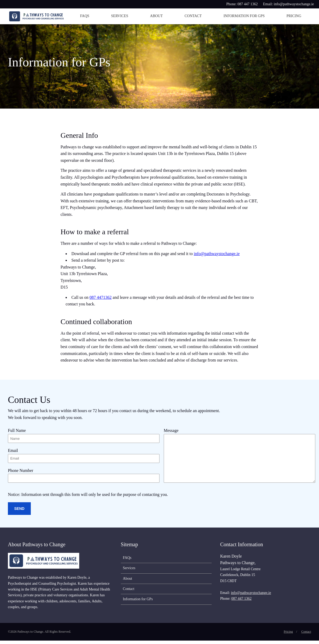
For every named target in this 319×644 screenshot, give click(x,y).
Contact (193, 16)
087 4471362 (101, 297)
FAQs (85, 16)
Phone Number (21, 473)
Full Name (17, 430)
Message (171, 430)
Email (13, 452)
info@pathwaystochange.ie (217, 254)
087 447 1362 (241, 602)
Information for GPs (244, 16)
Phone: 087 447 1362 (242, 4)
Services (120, 16)
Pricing (294, 16)
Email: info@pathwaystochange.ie (288, 4)
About (156, 16)
